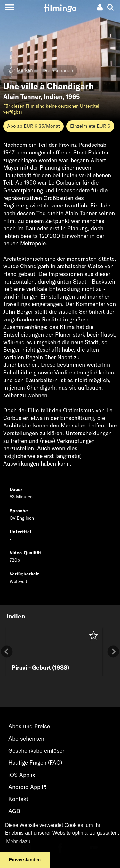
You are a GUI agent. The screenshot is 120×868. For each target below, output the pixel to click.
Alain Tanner (22, 97)
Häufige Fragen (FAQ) (35, 763)
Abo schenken (26, 738)
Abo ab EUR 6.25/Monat (33, 126)
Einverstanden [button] (25, 860)
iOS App (22, 775)
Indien (53, 97)
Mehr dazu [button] (18, 842)
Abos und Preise (29, 726)
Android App (27, 787)
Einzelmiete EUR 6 (90, 126)
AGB (14, 811)
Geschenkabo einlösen (37, 751)
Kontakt (18, 799)
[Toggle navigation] (9, 7)
